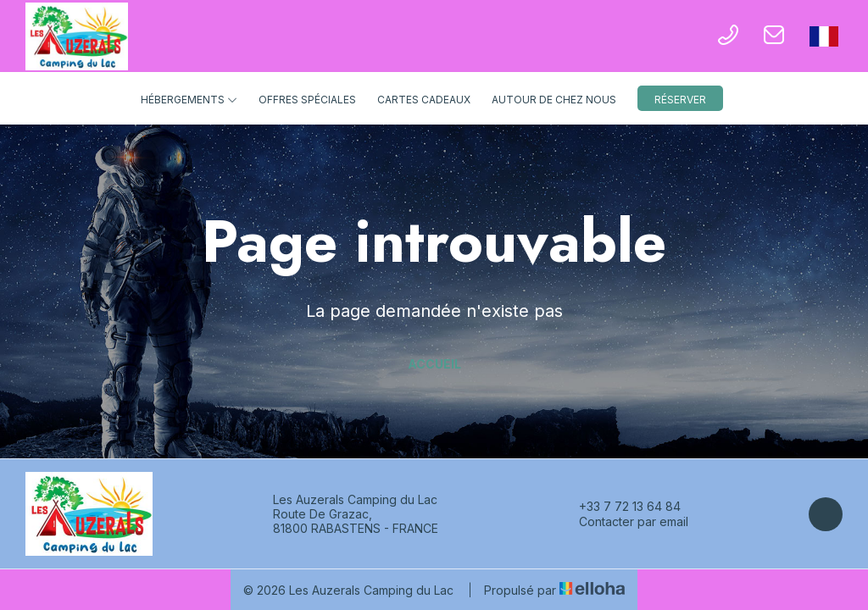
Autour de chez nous (554, 100)
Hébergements (189, 100)
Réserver (680, 100)
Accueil (434, 364)
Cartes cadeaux (424, 100)
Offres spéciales (307, 100)
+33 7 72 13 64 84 (620, 507)
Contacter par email (624, 522)
